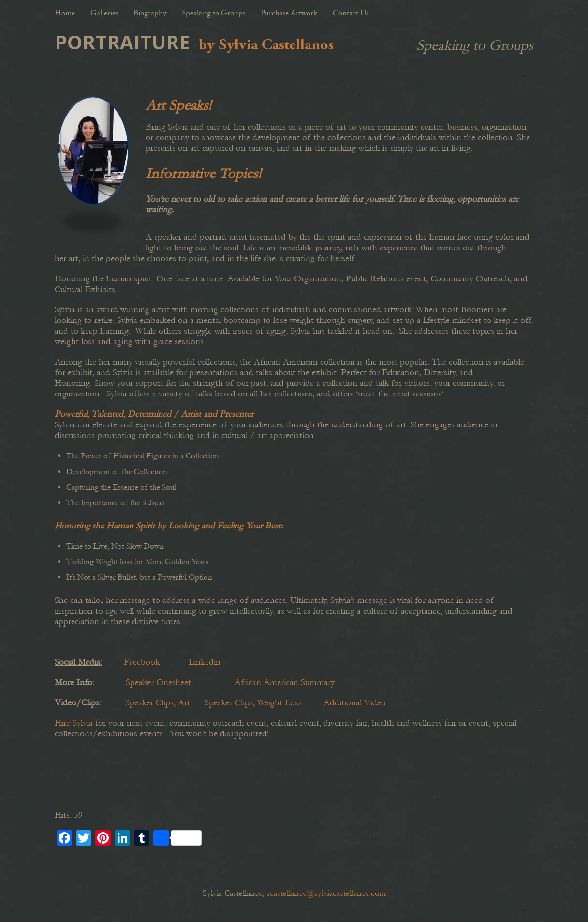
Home (65, 14)
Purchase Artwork (289, 14)
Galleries (104, 14)
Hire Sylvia (74, 723)
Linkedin (205, 662)
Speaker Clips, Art (159, 703)
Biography (150, 14)
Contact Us (351, 14)
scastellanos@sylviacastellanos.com (326, 893)
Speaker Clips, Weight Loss (253, 703)
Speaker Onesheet (158, 682)
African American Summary (285, 682)
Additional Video (355, 703)
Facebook (142, 662)
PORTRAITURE (122, 42)
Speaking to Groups (213, 14)
